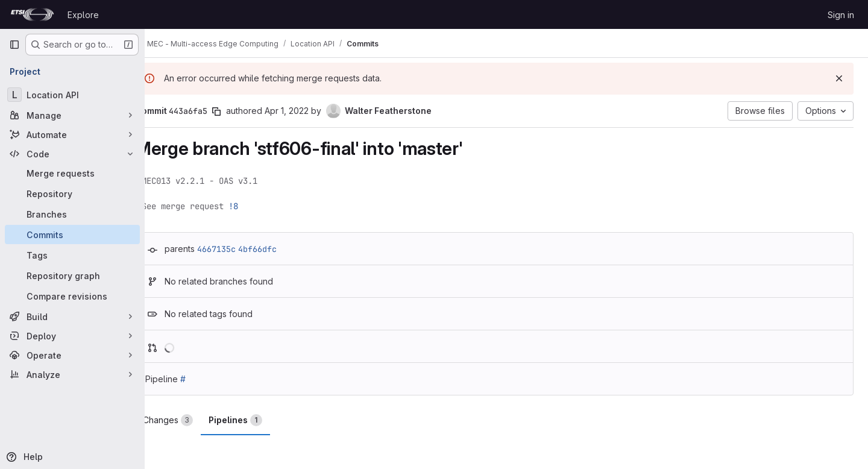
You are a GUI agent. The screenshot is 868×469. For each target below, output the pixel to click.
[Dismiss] (839, 78)
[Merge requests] (72, 173)
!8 (257, 206)
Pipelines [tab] (259, 420)
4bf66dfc (281, 249)
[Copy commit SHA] (241, 112)
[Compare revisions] (72, 296)
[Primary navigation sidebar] (14, 45)
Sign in (841, 15)
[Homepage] (32, 14)
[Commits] (72, 234)
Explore (83, 15)
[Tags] (72, 255)
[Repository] (72, 194)
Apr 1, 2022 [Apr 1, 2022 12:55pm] (311, 111)
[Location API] (72, 95)
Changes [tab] (192, 420)
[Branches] (72, 214)
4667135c (241, 249)
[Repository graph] (72, 275)
